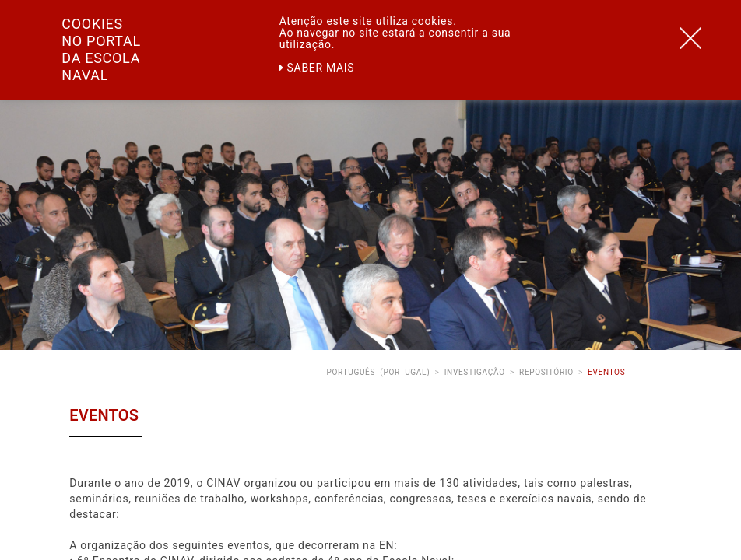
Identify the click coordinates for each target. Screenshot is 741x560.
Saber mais (317, 68)
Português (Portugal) (378, 372)
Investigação (475, 372)
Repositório (546, 372)
